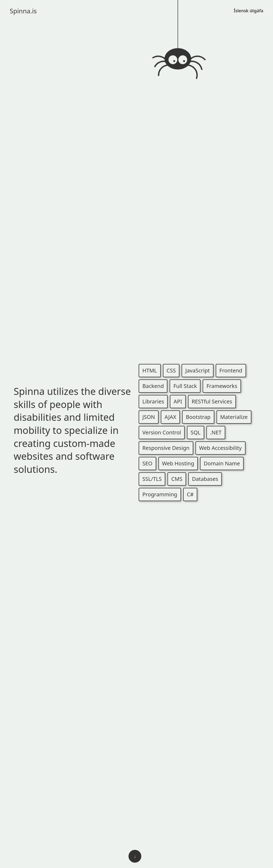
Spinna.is (23, 11)
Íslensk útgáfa (249, 11)
